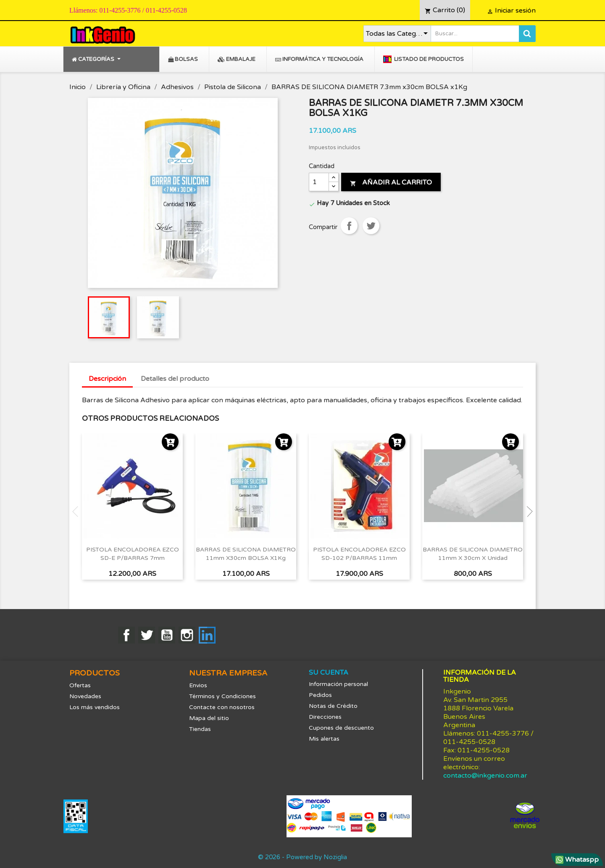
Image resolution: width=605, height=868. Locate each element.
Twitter (147, 635)
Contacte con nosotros (222, 707)
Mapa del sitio (209, 718)
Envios (198, 685)
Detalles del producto (175, 379)
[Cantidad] (319, 182)
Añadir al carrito (391, 182)
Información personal (338, 684)
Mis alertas (324, 739)
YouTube (167, 635)
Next (527, 512)
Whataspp (577, 860)
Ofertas (80, 685)
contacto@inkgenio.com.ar (485, 776)
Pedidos (320, 695)
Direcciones (325, 717)
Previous (78, 512)
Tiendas (200, 729)
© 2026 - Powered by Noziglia (302, 857)
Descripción (107, 379)
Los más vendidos (95, 707)
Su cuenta (329, 673)
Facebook (126, 635)
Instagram (187, 635)
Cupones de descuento (341, 728)
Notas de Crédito (333, 706)
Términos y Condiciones (222, 696)
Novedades (85, 696)
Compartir (349, 226)
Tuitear (371, 226)
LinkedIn (207, 635)
